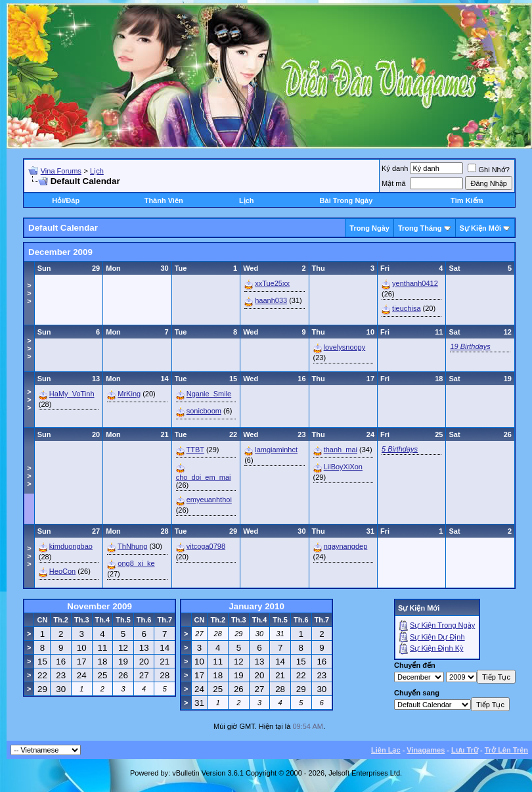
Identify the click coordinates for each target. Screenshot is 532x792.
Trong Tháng (420, 228)
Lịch (97, 171)
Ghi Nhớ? (488, 170)
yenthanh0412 (415, 283)
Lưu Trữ (465, 750)
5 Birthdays (400, 449)
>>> (29, 293)
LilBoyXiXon (343, 467)
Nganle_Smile (209, 394)
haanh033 (271, 300)
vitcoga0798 (206, 546)
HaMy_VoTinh (72, 394)
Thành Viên (164, 200)
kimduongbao (71, 546)
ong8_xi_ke (136, 563)
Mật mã (394, 183)
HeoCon (62, 571)
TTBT (195, 450)
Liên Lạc (386, 750)
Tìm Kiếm (467, 200)
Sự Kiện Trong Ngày (442, 625)
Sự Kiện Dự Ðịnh (437, 637)
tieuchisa (406, 308)
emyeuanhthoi (209, 500)
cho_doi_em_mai (204, 477)
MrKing (129, 394)
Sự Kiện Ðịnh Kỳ (436, 648)
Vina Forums (61, 171)
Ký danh (395, 168)
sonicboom (204, 411)
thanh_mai (341, 450)
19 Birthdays (470, 346)
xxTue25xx (272, 283)
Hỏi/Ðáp (66, 200)
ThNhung (132, 546)
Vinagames (426, 750)
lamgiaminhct (276, 450)
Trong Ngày (369, 228)
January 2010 (256, 606)
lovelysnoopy (345, 347)
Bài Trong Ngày (346, 200)
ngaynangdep (346, 546)
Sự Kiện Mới (480, 228)
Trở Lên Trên (506, 750)
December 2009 (60, 252)
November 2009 (100, 606)
